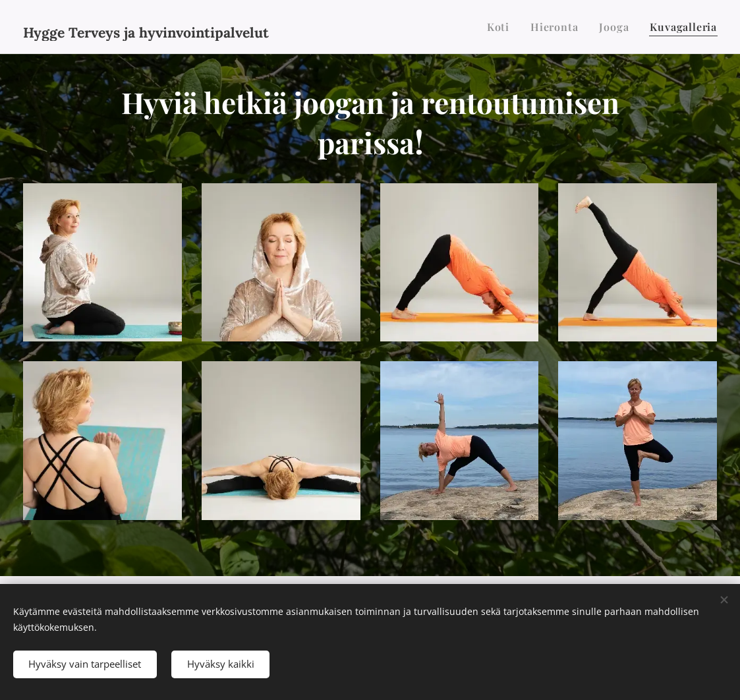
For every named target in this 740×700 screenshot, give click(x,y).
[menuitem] (502, 27)
